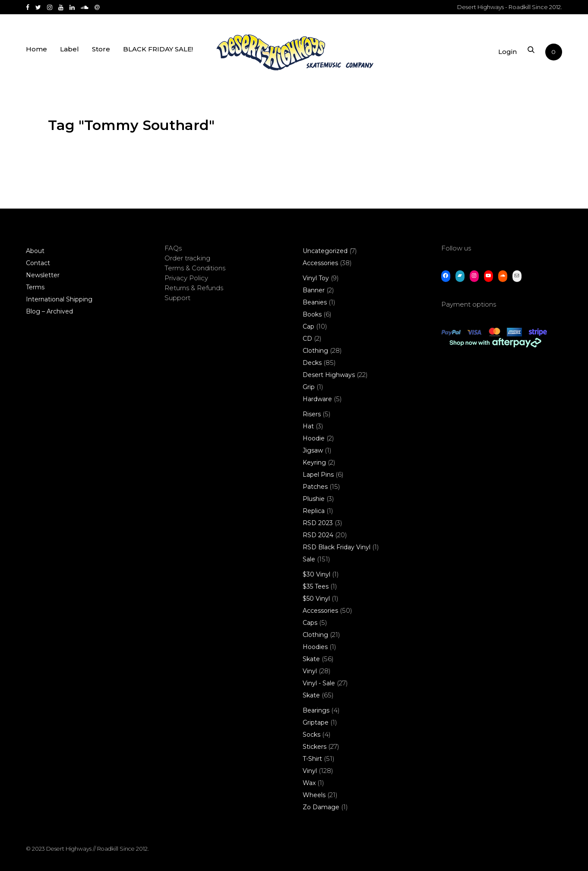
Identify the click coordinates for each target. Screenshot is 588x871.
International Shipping (59, 299)
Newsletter (43, 275)
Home (36, 53)
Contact (38, 263)
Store (101, 53)
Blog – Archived (49, 311)
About (35, 251)
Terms (35, 287)
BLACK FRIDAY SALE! (158, 53)
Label (70, 53)
